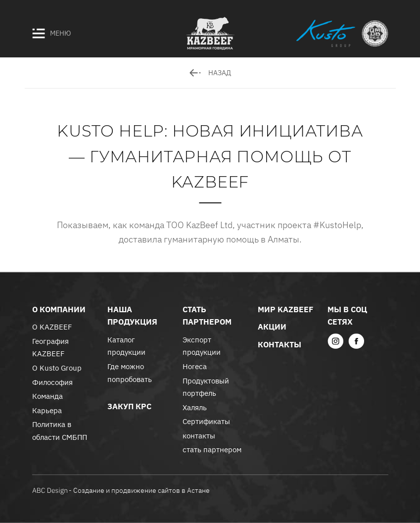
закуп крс (129, 406)
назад (210, 73)
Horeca (195, 366)
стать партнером (212, 450)
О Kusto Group (57, 368)
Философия (52, 382)
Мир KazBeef (285, 309)
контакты (199, 436)
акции (272, 327)
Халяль (195, 407)
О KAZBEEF (52, 327)
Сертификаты (206, 421)
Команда (47, 396)
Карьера (47, 410)
